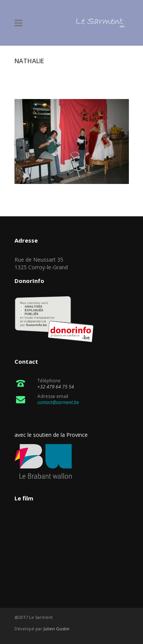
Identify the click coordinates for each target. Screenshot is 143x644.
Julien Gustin (56, 629)
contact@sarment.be (58, 402)
